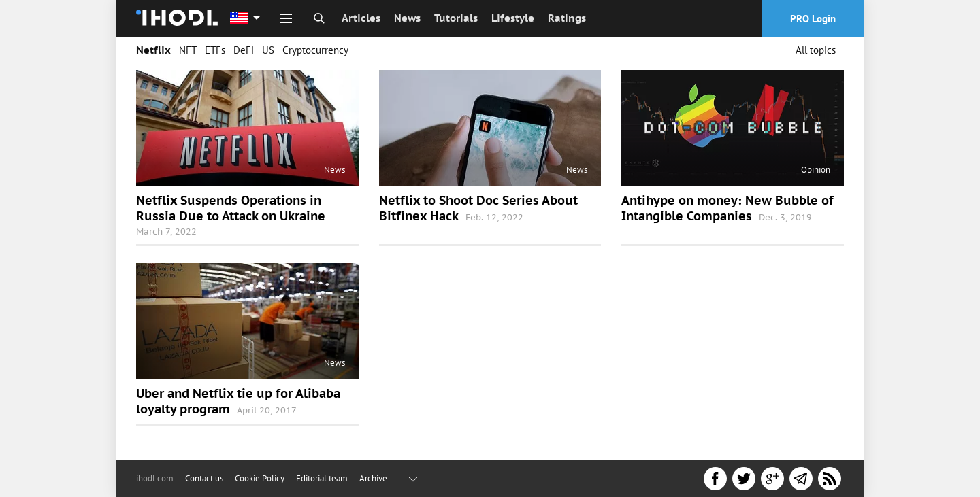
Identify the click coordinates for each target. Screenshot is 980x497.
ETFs (215, 50)
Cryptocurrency (315, 50)
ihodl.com (155, 478)
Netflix (153, 50)
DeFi (244, 50)
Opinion (816, 170)
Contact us (204, 478)
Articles (361, 18)
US (268, 50)
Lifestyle (513, 18)
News (407, 18)
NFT (188, 50)
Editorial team (322, 478)
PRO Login (813, 19)
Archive (373, 478)
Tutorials (456, 18)
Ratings (567, 18)
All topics (816, 50)
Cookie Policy (260, 478)
